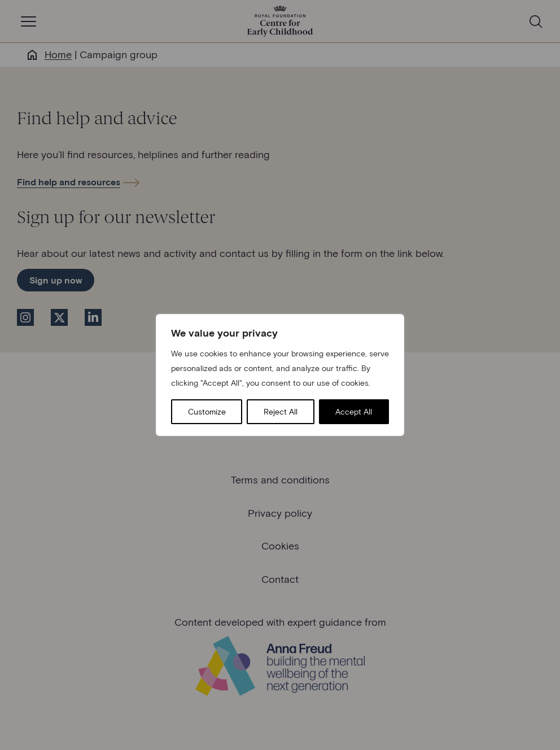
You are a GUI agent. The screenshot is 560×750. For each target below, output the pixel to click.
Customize (207, 411)
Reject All (281, 411)
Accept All (354, 411)
